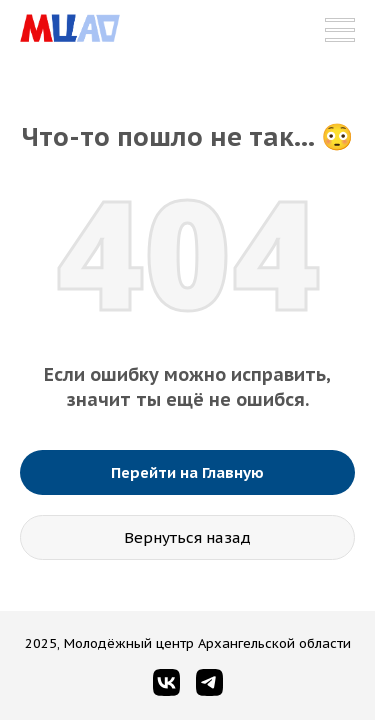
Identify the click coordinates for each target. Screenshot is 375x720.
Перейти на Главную (187, 472)
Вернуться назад (187, 537)
